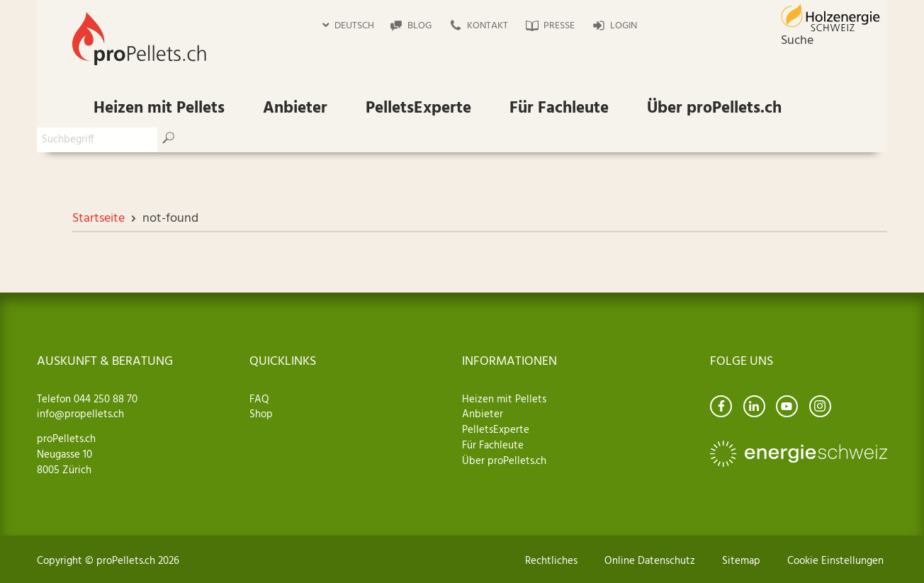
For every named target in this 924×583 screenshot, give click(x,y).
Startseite (98, 219)
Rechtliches (551, 561)
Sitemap (741, 561)
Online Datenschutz (650, 561)
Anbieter (295, 109)
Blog (419, 26)
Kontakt (488, 26)
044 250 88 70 (104, 400)
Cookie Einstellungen (835, 561)
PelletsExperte (418, 109)
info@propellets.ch (80, 414)
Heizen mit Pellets (159, 109)
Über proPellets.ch (714, 109)
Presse (559, 26)
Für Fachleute (559, 109)
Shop (261, 414)
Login (624, 26)
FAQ (259, 400)
